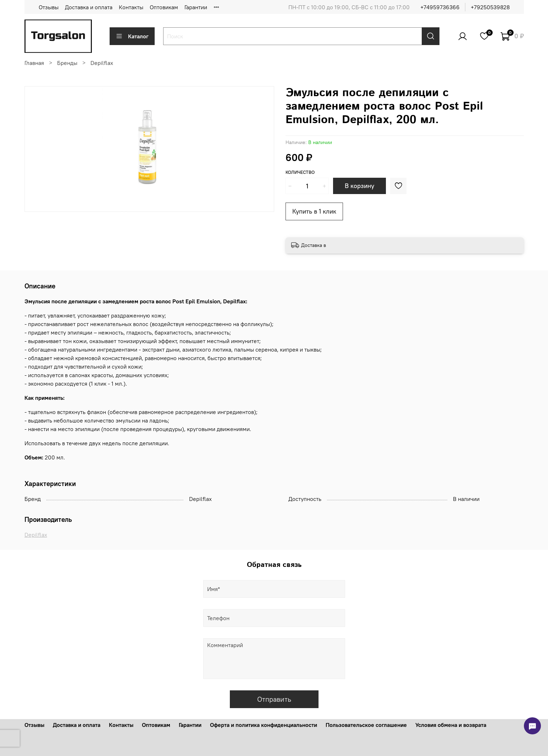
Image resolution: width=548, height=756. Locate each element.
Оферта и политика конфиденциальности (264, 725)
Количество (300, 172)
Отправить (274, 699)
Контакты (131, 7)
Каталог (132, 36)
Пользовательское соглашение (366, 725)
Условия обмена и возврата (451, 725)
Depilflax (102, 63)
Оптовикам (164, 7)
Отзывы (49, 7)
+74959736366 (440, 7)
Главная (34, 63)
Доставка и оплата (89, 7)
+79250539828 (490, 7)
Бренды (67, 63)
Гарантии (196, 7)
